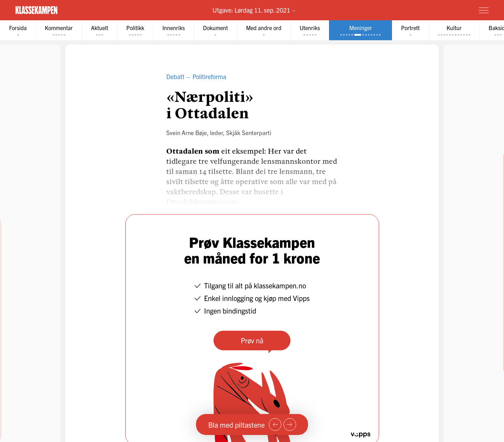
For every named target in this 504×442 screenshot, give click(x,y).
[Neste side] (290, 425)
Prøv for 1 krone (442, 10)
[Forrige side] (275, 425)
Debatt (175, 76)
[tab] (18, 30)
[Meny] (484, 10)
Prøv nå (252, 340)
